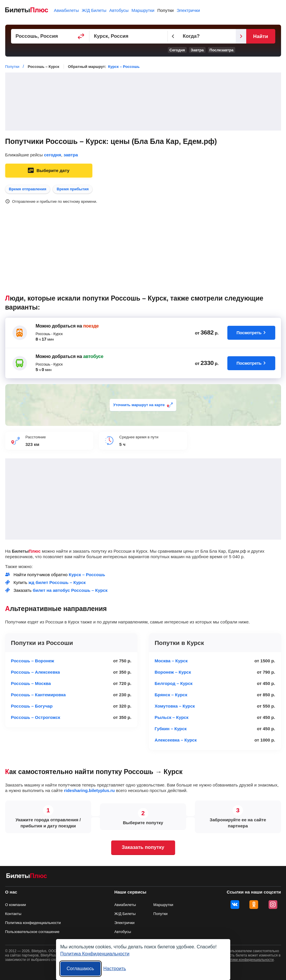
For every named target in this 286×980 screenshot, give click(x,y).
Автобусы (119, 10)
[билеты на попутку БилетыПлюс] (27, 877)
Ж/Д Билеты (94, 10)
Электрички (188, 10)
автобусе (93, 356)
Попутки (166, 10)
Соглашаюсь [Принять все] (80, 969)
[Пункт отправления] (50, 36)
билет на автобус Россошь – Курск (70, 590)
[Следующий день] (241, 36)
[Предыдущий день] (173, 36)
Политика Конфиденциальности (95, 954)
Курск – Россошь (124, 67)
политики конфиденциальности (248, 960)
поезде (91, 326)
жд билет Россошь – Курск (57, 582)
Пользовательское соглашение (32, 932)
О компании (16, 905)
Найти (261, 36)
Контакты (13, 914)
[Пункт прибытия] (129, 36)
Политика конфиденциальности (33, 923)
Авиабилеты (66, 10)
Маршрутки (143, 10)
